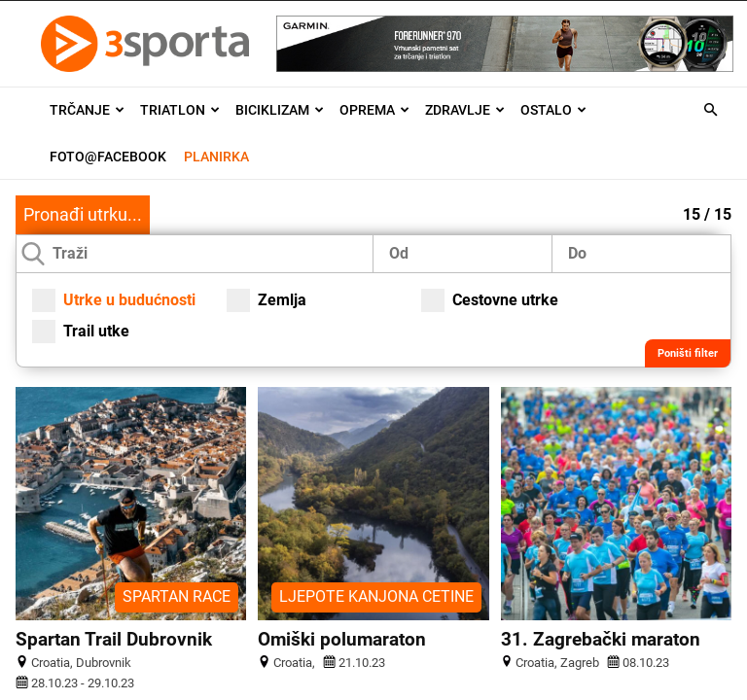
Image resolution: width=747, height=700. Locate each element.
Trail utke (81, 332)
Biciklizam (280, 110)
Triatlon (180, 110)
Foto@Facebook (108, 157)
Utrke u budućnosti (114, 300)
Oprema (374, 110)
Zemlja (267, 300)
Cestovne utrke (490, 300)
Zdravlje (465, 110)
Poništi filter (688, 353)
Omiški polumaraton (342, 639)
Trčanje (87, 110)
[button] (710, 110)
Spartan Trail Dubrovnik (114, 639)
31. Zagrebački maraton (601, 639)
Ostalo (553, 110)
